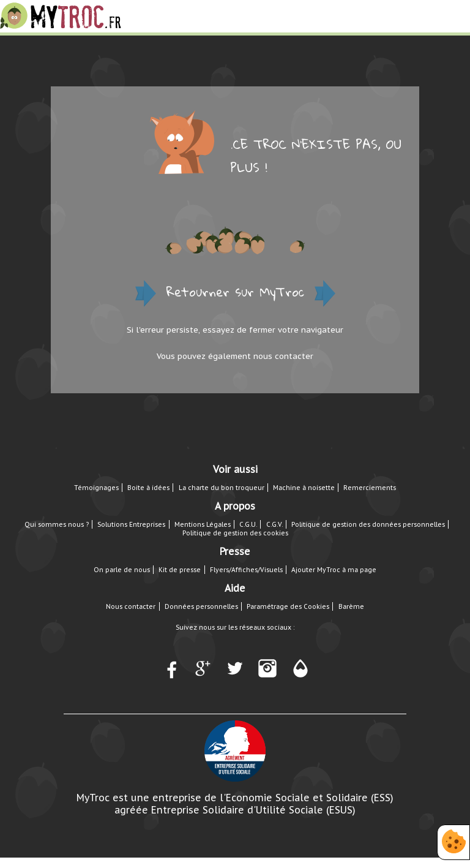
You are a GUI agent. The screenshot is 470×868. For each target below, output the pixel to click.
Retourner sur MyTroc (235, 292)
